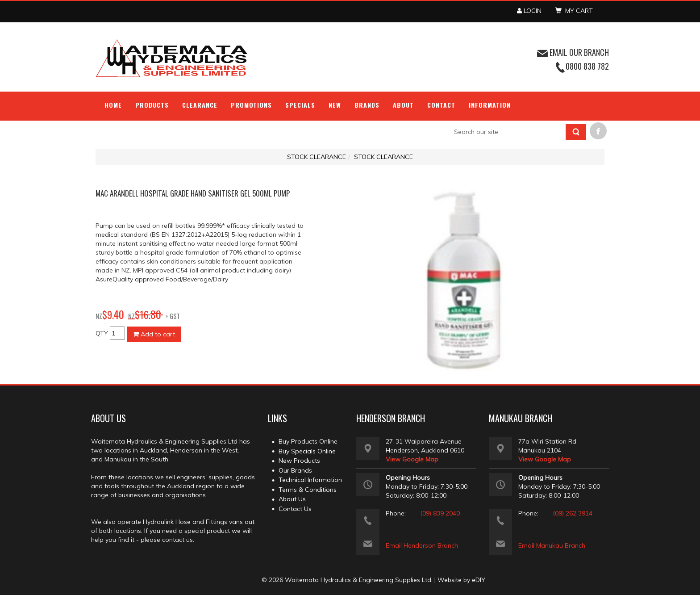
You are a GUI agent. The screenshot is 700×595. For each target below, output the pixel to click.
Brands (367, 105)
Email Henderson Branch (422, 545)
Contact (441, 105)
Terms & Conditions (308, 490)
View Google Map (412, 459)
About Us (292, 499)
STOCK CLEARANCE (317, 157)
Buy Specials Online (307, 451)
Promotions (252, 105)
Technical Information (310, 480)
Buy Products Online (308, 441)
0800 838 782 (587, 66)
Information (490, 105)
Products (152, 105)
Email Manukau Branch (552, 545)
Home (113, 105)
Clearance (200, 105)
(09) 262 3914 (573, 513)
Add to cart (154, 334)
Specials (300, 105)
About (403, 105)
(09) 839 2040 (440, 513)
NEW (335, 105)
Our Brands (295, 470)
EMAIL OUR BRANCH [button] (573, 52)
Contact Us (295, 509)
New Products (299, 461)
